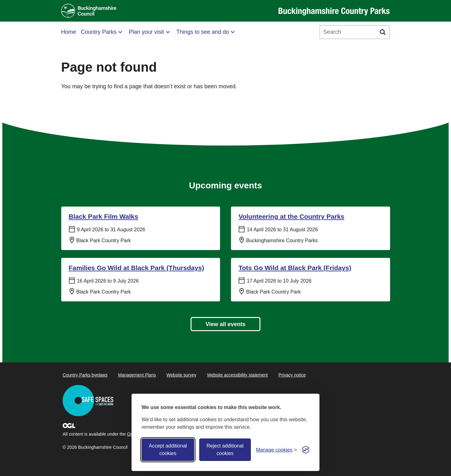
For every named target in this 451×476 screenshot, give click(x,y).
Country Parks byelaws (85, 375)
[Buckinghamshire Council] (89, 11)
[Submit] (383, 32)
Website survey (181, 375)
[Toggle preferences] (276, 450)
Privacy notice (292, 375)
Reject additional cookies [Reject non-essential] (225, 450)
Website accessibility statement (237, 375)
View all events (225, 324)
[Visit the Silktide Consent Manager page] (306, 450)
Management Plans (137, 375)
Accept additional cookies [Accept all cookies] (168, 450)
